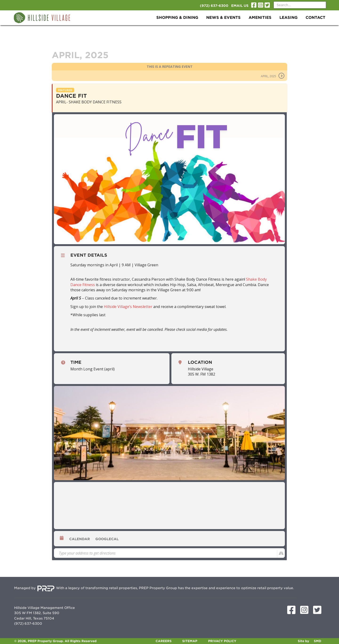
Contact (315, 18)
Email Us (240, 6)
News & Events (223, 18)
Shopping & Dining (177, 18)
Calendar (80, 539)
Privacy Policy (222, 641)
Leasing (289, 18)
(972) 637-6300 (214, 6)
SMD (318, 641)
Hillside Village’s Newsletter (128, 307)
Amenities (260, 18)
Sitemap (190, 641)
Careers (164, 641)
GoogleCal (107, 539)
